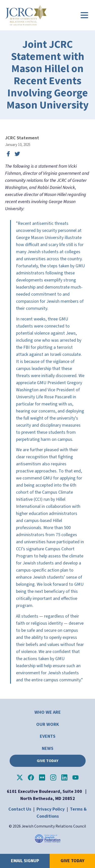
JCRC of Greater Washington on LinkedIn (64, 777)
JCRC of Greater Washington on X (20, 777)
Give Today (48, 761)
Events (48, 736)
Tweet (17, 154)
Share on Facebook (8, 154)
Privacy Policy (51, 809)
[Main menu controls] (84, 15)
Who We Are (48, 712)
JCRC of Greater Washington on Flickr (42, 777)
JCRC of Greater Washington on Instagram (53, 777)
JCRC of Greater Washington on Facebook (31, 777)
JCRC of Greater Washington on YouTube (75, 777)
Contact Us (20, 809)
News (48, 748)
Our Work (48, 724)
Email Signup (25, 861)
